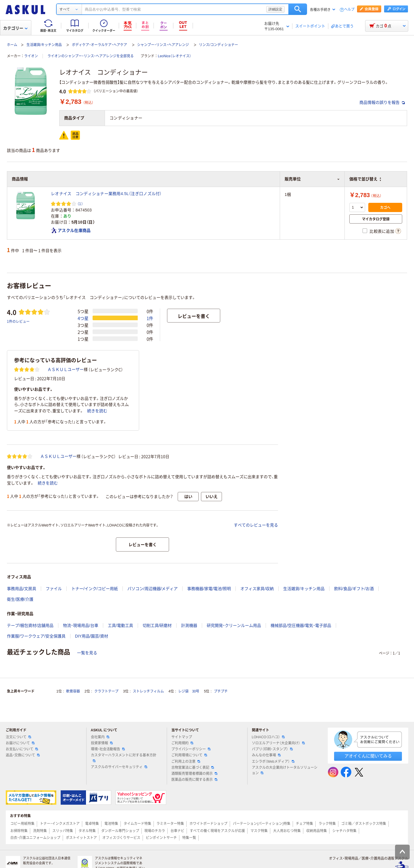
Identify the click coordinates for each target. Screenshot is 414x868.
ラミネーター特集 (170, 824)
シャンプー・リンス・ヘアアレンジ (163, 45)
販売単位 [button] (312, 179)
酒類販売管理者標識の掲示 (194, 774)
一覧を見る (87, 653)
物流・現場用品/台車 (81, 625)
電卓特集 (92, 824)
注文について (18, 737)
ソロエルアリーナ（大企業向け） (278, 743)
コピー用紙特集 (22, 824)
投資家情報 (102, 743)
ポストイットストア (81, 838)
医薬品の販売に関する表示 (194, 780)
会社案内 (100, 737)
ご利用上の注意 (186, 762)
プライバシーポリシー (191, 749)
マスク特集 (259, 831)
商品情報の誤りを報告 (382, 102)
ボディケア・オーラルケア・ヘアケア (99, 45)
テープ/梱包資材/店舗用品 (30, 625)
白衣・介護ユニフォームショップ (35, 838)
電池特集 (111, 824)
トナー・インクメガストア (60, 824)
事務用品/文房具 (22, 589)
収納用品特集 (317, 831)
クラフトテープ (106, 691)
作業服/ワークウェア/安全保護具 (36, 636)
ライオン (31, 56)
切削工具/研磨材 (157, 625)
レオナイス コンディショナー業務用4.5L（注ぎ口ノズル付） (106, 194)
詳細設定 (275, 9)
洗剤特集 (40, 831)
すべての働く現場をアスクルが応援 (217, 831)
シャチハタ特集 (344, 831)
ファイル (54, 589)
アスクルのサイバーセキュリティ (119, 767)
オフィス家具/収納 (257, 589)
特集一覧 (189, 838)
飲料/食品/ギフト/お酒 (354, 589)
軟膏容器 (73, 691)
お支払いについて (22, 749)
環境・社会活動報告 (108, 749)
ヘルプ (349, 10)
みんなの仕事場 (266, 755)
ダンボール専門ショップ (120, 831)
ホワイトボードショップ (208, 824)
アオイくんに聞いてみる (368, 756)
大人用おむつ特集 (287, 831)
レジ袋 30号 (189, 691)
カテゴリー (15, 28)
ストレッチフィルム (148, 691)
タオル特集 (87, 831)
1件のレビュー (18, 321)
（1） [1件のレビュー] (80, 204)
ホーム (12, 45)
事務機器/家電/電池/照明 (209, 589)
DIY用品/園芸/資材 (92, 636)
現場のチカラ (155, 831)
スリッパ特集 (63, 831)
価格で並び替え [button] (365, 179)
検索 (298, 9)
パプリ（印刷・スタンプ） (272, 749)
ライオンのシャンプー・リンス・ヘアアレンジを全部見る (91, 56)
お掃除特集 (19, 831)
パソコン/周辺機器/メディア (153, 589)
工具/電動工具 (120, 625)
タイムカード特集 (137, 824)
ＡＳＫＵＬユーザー (66, 369)
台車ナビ (177, 831)
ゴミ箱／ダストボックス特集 (364, 824)
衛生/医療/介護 (20, 599)
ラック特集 (327, 824)
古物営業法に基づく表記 (193, 768)
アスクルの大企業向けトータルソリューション (285, 770)
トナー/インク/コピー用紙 (95, 589)
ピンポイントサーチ (161, 838)
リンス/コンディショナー (218, 45)
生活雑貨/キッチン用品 (44, 45)
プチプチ (221, 691)
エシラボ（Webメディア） (273, 762)
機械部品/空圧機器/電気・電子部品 (301, 625)
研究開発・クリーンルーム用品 (234, 625)
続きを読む (97, 411)
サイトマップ (182, 737)
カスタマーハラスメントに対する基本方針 (124, 758)
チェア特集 (304, 824)
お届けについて (20, 743)
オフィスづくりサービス (121, 838)
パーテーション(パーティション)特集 (262, 824)
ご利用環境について (189, 755)
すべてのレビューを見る (256, 525)
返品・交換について (23, 755)
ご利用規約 (182, 743)
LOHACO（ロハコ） (268, 737)
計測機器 (189, 625)
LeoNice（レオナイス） (175, 56)
